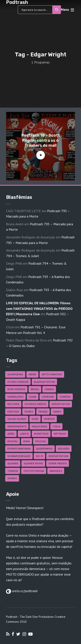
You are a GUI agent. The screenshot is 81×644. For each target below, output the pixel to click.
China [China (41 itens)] (33, 397)
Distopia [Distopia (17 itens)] (13, 404)
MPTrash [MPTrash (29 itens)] (60, 434)
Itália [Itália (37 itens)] (56, 426)
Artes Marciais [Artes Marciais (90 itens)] (52, 374)
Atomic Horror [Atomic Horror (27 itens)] (18, 382)
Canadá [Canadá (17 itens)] (49, 389)
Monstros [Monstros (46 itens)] (41, 434)
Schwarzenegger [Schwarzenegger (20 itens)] (19, 456)
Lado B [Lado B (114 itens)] (24, 434)
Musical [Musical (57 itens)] (13, 441)
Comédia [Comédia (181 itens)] (65, 397)
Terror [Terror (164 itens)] (13, 471)
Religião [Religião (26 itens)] (64, 449)
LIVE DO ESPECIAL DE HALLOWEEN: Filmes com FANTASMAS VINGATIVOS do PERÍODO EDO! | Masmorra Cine (39, 308)
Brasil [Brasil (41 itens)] (35, 389)
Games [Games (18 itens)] (57, 412)
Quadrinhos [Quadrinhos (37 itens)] (44, 449)
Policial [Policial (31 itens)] (41, 441)
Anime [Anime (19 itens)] (32, 374)
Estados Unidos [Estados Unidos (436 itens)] (35, 404)
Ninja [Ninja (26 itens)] (26, 441)
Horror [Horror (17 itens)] (49, 419)
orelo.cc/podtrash (24, 591)
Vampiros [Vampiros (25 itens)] (56, 471)
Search (57, 10)
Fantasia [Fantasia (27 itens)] (13, 412)
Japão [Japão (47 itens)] (11, 434)
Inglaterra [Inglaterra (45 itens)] (39, 426)
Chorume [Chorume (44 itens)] (48, 397)
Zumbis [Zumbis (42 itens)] (12, 478)
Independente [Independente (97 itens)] (17, 426)
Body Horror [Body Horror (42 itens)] (16, 389)
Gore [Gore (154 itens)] (35, 419)
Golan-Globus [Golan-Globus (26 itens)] (17, 419)
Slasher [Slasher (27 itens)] (13, 463)
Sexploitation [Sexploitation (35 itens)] (58, 456)
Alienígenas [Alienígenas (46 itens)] (15, 374)
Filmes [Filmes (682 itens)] (29, 412)
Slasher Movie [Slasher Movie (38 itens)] (33, 463)
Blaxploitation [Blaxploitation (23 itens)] (44, 382)
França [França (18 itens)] (43, 412)
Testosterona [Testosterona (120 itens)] (34, 471)
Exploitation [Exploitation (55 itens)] (61, 404)
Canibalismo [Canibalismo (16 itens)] (15, 397)
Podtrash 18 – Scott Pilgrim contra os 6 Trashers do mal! (41, 140)
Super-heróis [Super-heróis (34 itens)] (58, 463)
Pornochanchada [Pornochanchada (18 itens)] (19, 449)
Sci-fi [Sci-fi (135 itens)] (39, 456)
